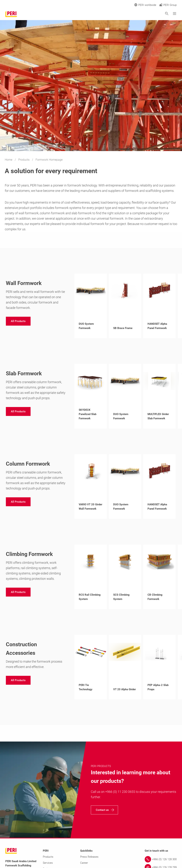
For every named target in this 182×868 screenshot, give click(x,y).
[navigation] (18, 321)
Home (9, 160)
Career (84, 863)
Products (24, 160)
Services (48, 863)
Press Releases (89, 857)
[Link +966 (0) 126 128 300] (161, 859)
